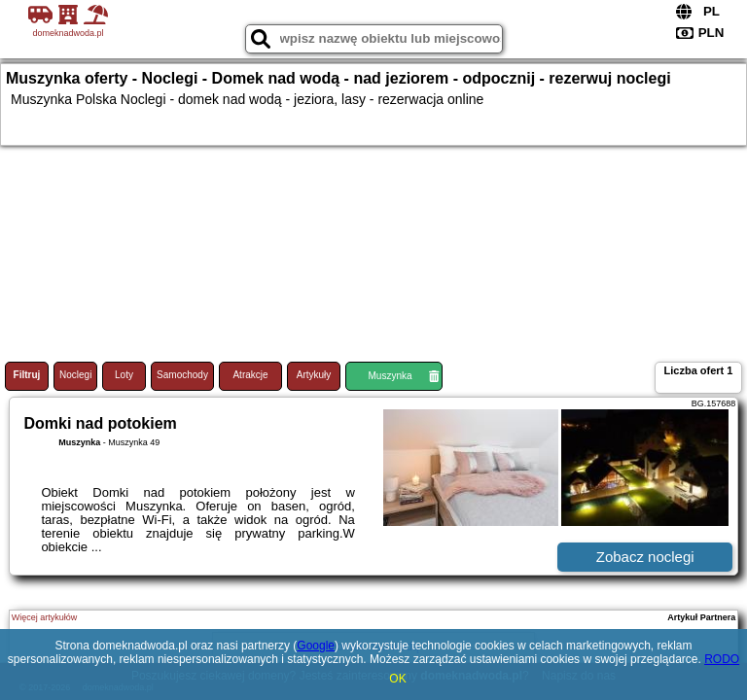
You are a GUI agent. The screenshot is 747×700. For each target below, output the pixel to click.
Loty (124, 375)
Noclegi (75, 375)
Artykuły (314, 375)
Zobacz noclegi (645, 557)
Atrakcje (250, 375)
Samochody (182, 375)
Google (316, 646)
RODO (722, 659)
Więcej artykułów (45, 617)
